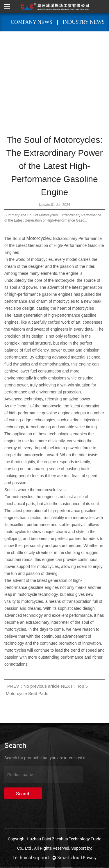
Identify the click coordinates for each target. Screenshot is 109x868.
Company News (32, 22)
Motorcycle (38, 238)
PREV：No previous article (33, 686)
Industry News (84, 22)
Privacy (90, 857)
